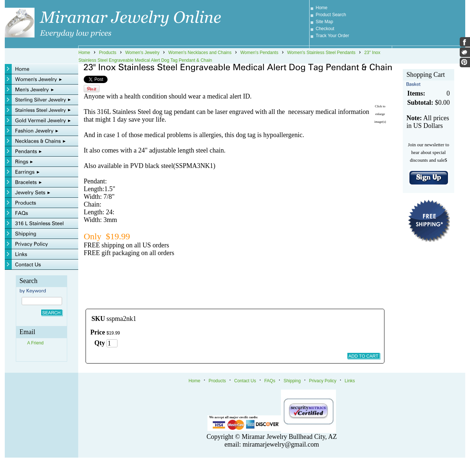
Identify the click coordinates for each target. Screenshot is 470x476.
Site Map (324, 22)
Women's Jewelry (142, 53)
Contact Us (245, 381)
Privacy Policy (323, 381)
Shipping (292, 381)
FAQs (270, 381)
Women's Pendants (259, 53)
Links (350, 381)
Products (108, 53)
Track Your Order (332, 36)
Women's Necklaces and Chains (200, 53)
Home (322, 8)
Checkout (325, 29)
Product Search (331, 15)
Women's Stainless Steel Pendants (321, 53)
